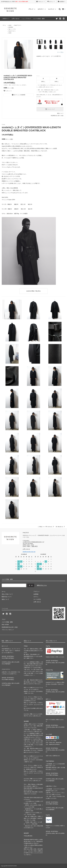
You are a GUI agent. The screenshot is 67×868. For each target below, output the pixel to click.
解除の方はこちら (42, 585)
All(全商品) (11, 27)
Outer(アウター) (18, 25)
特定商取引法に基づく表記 (57, 116)
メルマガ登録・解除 (39, 19)
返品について (60, 113)
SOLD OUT (50, 109)
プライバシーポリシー (8, 630)
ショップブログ (26, 19)
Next (35, 54)
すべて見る (60, 52)
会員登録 (62, 1)
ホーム (4, 25)
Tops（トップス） (12, 29)
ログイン (51, 1)
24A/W (10, 33)
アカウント (41, 1)
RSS (3, 625)
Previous (2, 54)
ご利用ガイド (6, 19)
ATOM (7, 625)
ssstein (10, 25)
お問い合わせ (16, 19)
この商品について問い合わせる (46, 527)
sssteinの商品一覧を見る (33, 291)
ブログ (4, 619)
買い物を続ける (61, 527)
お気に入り (8, 91)
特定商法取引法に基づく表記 (10, 627)
